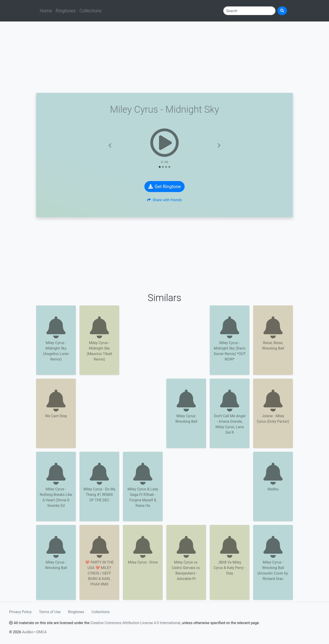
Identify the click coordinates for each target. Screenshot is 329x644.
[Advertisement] (164, 57)
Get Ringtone (165, 187)
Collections (91, 11)
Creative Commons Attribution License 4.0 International (135, 623)
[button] (110, 145)
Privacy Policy (20, 612)
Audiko (28, 632)
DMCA (41, 632)
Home (46, 11)
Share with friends (164, 200)
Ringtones (66, 11)
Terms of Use (50, 612)
